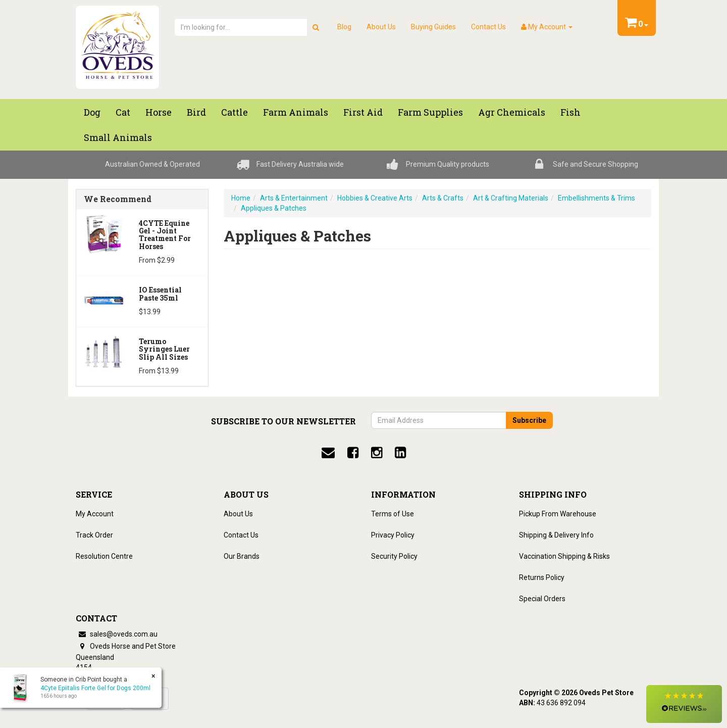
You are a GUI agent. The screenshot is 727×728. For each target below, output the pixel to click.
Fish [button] (570, 112)
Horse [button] (159, 112)
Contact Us (488, 27)
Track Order (94, 535)
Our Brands (242, 556)
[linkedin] (400, 453)
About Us (381, 27)
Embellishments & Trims (596, 198)
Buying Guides (433, 27)
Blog (344, 27)
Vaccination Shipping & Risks (564, 556)
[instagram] (377, 453)
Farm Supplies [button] (430, 112)
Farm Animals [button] (296, 112)
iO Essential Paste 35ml (160, 294)
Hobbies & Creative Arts (375, 198)
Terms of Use (393, 514)
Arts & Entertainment (294, 198)
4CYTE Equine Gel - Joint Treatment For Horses (165, 235)
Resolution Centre (104, 556)
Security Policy (394, 556)
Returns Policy (542, 577)
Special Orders (542, 599)
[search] (316, 27)
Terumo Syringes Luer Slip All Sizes (164, 349)
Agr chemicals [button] (512, 112)
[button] (684, 704)
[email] (328, 453)
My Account (95, 514)
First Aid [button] (363, 112)
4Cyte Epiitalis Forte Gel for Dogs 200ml (95, 688)
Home (241, 198)
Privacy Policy (393, 535)
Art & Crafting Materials (511, 198)
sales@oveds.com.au (117, 634)
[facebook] (353, 453)
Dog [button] (92, 112)
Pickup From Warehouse (558, 514)
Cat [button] (123, 112)
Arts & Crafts (443, 198)
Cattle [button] (235, 112)
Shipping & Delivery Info (556, 535)
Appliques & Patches (274, 208)
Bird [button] (196, 112)
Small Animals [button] (118, 137)
